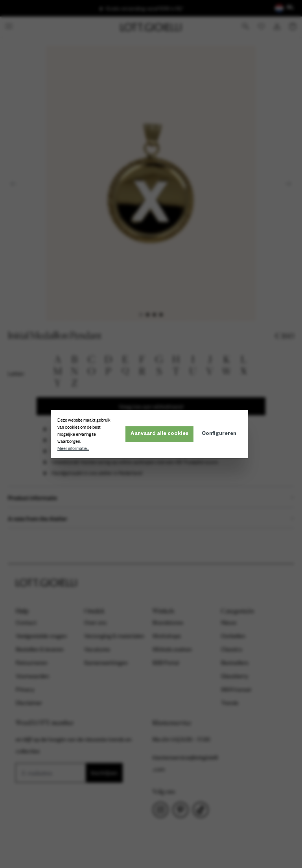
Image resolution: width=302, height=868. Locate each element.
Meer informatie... (75, 448)
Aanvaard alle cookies (161, 434)
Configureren (221, 434)
